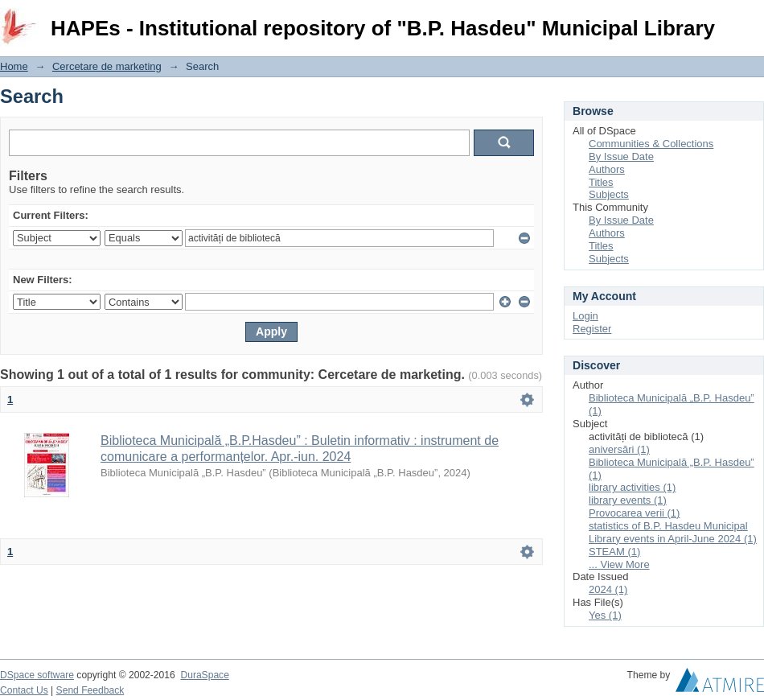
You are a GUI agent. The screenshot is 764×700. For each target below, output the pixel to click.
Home (14, 66)
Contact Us (24, 690)
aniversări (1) (619, 449)
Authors (607, 169)
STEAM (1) (614, 552)
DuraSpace (204, 675)
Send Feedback (90, 690)
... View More (619, 564)
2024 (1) (608, 589)
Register (592, 329)
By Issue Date (621, 156)
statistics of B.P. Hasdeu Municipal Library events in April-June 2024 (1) (673, 532)
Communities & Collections (651, 144)
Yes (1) (605, 615)
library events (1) (628, 500)
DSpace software (37, 675)
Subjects (609, 194)
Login (751, 20)
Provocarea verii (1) (634, 513)
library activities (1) (632, 487)
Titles (601, 182)
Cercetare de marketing (107, 66)
